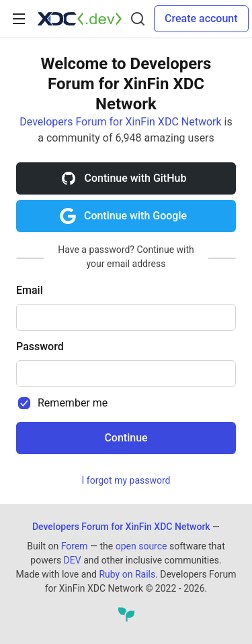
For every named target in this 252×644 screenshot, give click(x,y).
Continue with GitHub (124, 178)
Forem (75, 546)
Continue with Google (123, 216)
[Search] (138, 19)
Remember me (73, 403)
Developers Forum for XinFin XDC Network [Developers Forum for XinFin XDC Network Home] (121, 527)
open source (141, 546)
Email (30, 290)
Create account (201, 18)
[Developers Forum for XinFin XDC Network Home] (80, 19)
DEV (73, 560)
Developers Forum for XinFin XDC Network (120, 122)
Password (40, 346)
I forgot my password (126, 480)
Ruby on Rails (127, 574)
